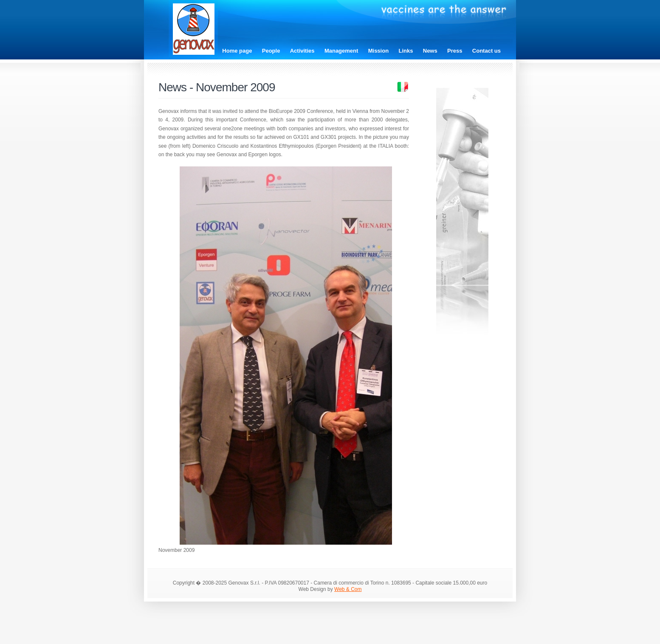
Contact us (487, 51)
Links (406, 51)
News (430, 51)
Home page (237, 51)
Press (455, 51)
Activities (302, 51)
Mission (378, 51)
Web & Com (348, 589)
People (271, 51)
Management (341, 51)
